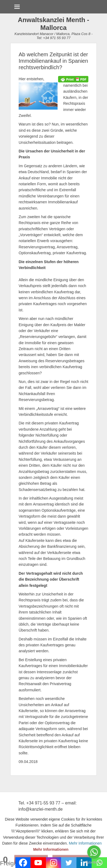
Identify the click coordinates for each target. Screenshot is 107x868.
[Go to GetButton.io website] (94, 862)
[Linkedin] (84, 863)
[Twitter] (69, 863)
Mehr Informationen (51, 849)
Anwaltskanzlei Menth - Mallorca (54, 24)
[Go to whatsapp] (94, 852)
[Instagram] (54, 863)
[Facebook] (23, 863)
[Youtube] (38, 863)
